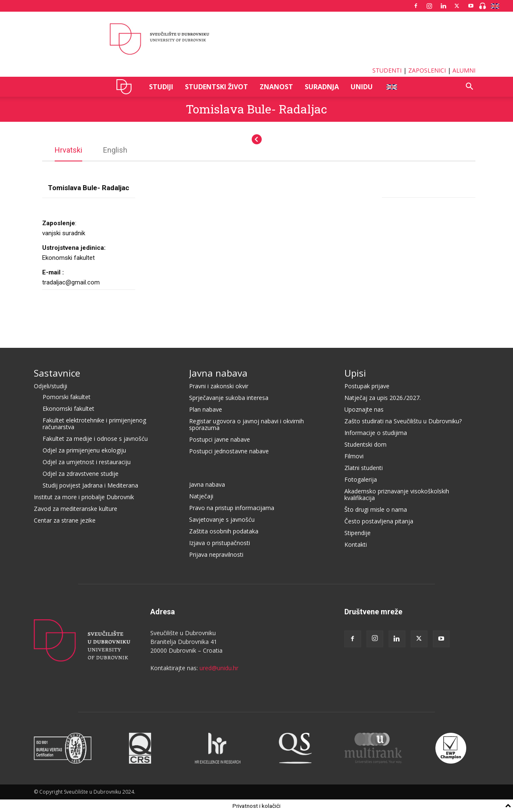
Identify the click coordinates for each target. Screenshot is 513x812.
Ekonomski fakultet (68, 408)
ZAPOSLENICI (427, 70)
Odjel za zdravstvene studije (81, 473)
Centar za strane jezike (65, 520)
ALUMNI (464, 70)
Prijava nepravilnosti (216, 554)
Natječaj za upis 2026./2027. (383, 397)
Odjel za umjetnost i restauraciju (87, 461)
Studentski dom (365, 444)
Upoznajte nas (364, 409)
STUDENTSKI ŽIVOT (216, 87)
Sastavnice (57, 372)
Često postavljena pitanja (379, 521)
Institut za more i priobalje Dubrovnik (84, 497)
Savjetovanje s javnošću (222, 519)
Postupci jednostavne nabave (229, 451)
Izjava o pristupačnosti (220, 542)
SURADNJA (322, 87)
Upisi (355, 372)
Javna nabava (218, 372)
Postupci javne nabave (220, 439)
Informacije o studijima (376, 432)
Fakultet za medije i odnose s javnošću (95, 438)
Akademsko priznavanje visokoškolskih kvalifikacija (397, 494)
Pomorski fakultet (67, 396)
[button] (470, 87)
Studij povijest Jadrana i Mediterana (90, 485)
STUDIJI (161, 87)
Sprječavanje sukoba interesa (229, 397)
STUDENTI (387, 70)
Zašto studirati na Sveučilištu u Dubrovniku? (403, 421)
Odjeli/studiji (51, 386)
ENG (391, 87)
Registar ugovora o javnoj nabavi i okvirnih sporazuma (246, 424)
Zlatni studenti (364, 467)
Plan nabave (206, 409)
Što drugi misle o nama (376, 509)
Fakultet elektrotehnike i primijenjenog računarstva (94, 423)
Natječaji (201, 496)
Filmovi (354, 456)
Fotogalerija (361, 479)
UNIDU (126, 87)
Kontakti (356, 544)
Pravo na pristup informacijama (232, 507)
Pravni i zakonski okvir (219, 386)
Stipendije (358, 532)
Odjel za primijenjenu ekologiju (84, 450)
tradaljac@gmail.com (71, 282)
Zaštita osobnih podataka (224, 531)
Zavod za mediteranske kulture (76, 508)
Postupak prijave (367, 386)
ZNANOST (276, 87)
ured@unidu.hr (219, 667)
